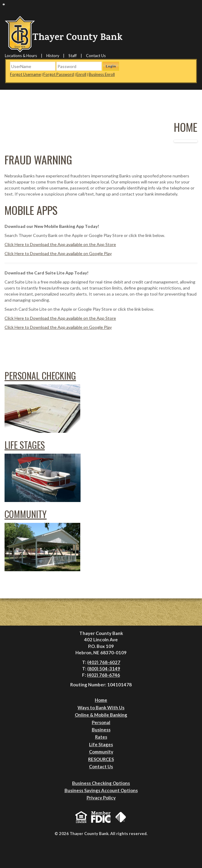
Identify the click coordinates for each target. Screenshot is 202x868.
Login (111, 66)
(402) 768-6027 (104, 662)
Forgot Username (25, 74)
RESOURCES (101, 759)
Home (101, 700)
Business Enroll (102, 74)
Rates (101, 737)
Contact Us (96, 56)
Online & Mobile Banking (101, 715)
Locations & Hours (21, 56)
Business (101, 730)
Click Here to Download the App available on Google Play (58, 253)
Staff (73, 56)
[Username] (33, 66)
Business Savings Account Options (101, 790)
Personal (101, 722)
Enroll (81, 74)
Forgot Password (59, 74)
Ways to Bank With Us (101, 708)
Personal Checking (40, 376)
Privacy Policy (101, 798)
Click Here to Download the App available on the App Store (60, 244)
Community (26, 514)
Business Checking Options (101, 783)
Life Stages (25, 445)
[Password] (79, 66)
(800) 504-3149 (104, 669)
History (53, 56)
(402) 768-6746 (103, 675)
